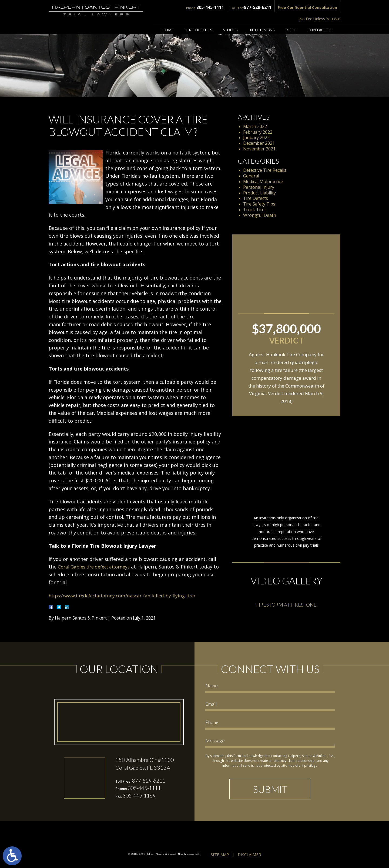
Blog (291, 15)
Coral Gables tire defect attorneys (98, 567)
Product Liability (259, 193)
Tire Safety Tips (259, 204)
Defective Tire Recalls (265, 170)
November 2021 (259, 149)
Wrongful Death (260, 215)
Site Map (220, 855)
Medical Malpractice (263, 181)
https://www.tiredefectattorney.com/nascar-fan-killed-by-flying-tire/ (128, 596)
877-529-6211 (215, 7)
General (251, 176)
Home (168, 15)
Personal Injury (259, 187)
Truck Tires (255, 210)
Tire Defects (199, 15)
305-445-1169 (141, 796)
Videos (230, 15)
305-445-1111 (170, 7)
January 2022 (256, 137)
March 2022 (255, 126)
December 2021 (259, 143)
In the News (262, 15)
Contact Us (320, 15)
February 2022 (258, 132)
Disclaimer (249, 855)
